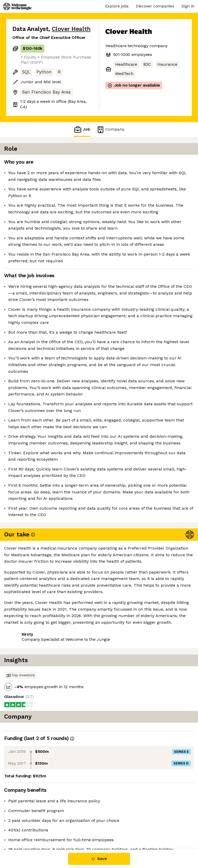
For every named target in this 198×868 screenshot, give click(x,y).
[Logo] (17, 6)
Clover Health (71, 29)
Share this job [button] (27, 818)
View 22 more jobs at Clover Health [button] (47, 828)
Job (82, 129)
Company (110, 129)
